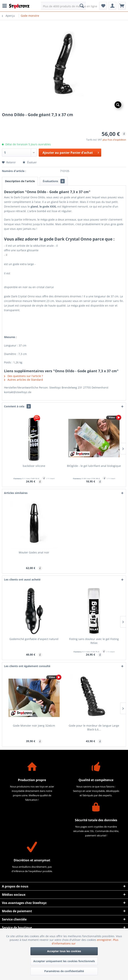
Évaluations (54, 181)
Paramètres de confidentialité (64, 971)
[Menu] (6, 6)
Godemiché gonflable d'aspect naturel (34, 639)
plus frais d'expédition (114, 140)
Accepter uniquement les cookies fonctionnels (64, 961)
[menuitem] (6, 6)
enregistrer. (105, 940)
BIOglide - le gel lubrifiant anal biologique (94, 466)
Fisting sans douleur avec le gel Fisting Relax (94, 641)
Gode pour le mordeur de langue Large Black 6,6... (94, 727)
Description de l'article (20, 181)
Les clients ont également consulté (27, 666)
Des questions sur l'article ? (23, 376)
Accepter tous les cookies (64, 951)
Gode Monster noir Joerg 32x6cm (34, 726)
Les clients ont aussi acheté (22, 579)
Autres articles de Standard (23, 380)
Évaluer (30, 162)
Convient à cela (17, 406)
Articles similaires (16, 493)
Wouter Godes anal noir (34, 552)
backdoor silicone (34, 466)
